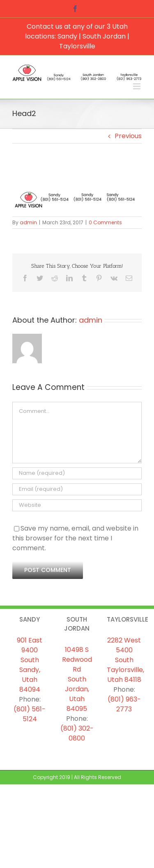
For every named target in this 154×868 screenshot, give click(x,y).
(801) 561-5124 (30, 714)
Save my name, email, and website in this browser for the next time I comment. (75, 538)
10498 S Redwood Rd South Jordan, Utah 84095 (77, 679)
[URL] (77, 505)
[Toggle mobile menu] (137, 86)
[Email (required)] (77, 489)
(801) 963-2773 (124, 704)
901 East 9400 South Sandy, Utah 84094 (30, 665)
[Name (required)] (77, 473)
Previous (128, 136)
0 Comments (105, 222)
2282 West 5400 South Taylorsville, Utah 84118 (125, 660)
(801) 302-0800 (77, 733)
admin (28, 222)
